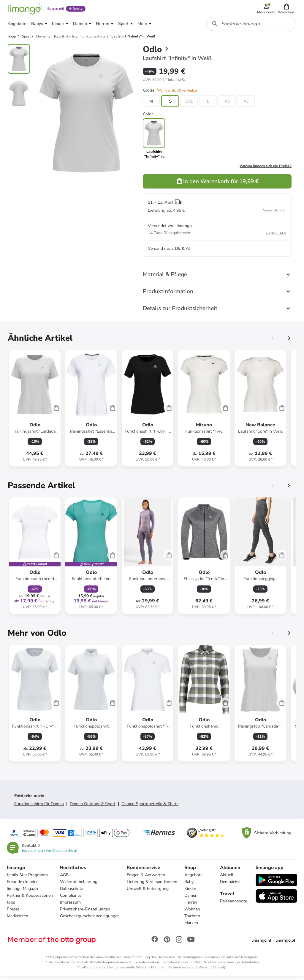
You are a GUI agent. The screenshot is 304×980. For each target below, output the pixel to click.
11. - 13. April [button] (161, 205)
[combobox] (251, 26)
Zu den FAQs (276, 236)
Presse (13, 912)
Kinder (191, 892)
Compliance (71, 899)
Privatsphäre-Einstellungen (85, 912)
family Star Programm (28, 878)
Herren (191, 906)
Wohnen (193, 912)
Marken (191, 926)
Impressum (71, 906)
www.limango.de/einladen (238, 965)
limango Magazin (23, 892)
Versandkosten (275, 213)
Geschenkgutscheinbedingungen (90, 919)
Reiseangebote (233, 904)
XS (227, 104)
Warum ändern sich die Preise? (266, 169)
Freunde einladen (23, 885)
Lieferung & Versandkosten (152, 885)
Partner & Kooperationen (30, 899)
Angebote (194, 878)
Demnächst (230, 885)
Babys (190, 885)
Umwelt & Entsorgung (148, 892)
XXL (189, 104)
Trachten (193, 919)
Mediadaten (18, 919)
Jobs (11, 906)
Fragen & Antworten (146, 878)
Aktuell (227, 878)
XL (246, 104)
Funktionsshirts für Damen (39, 807)
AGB (65, 878)
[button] (287, 10)
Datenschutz (72, 892)
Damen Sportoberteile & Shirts (150, 807)
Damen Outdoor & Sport (93, 807)
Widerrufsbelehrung (79, 885)
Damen (191, 899)
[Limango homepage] (25, 10)
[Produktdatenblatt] (35, 411)
